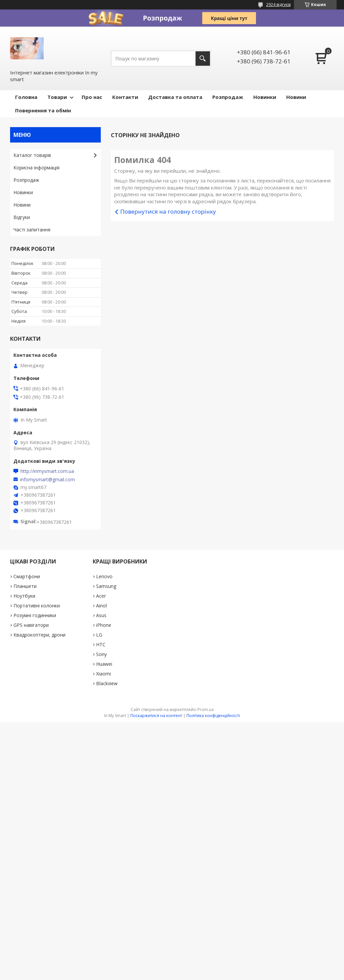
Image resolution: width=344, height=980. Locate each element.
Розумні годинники (35, 615)
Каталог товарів (32, 155)
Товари (57, 97)
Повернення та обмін (43, 110)
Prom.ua (206, 710)
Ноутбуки (24, 596)
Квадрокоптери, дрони (39, 635)
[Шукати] (203, 59)
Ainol (101, 606)
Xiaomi (103, 674)
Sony (101, 654)
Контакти (125, 97)
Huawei (104, 664)
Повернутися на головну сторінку (168, 211)
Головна (26, 97)
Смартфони (27, 576)
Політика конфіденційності (213, 716)
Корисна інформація (36, 168)
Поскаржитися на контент (156, 716)
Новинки (265, 97)
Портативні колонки (37, 606)
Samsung (106, 586)
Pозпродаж (228, 97)
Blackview (107, 683)
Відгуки (22, 217)
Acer (101, 596)
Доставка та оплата (175, 97)
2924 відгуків (278, 5)
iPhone (104, 625)
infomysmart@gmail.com (48, 480)
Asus (101, 615)
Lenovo (104, 576)
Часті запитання (32, 230)
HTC (101, 644)
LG (99, 635)
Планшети (25, 586)
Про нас (92, 97)
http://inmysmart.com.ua (47, 471)
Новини (296, 97)
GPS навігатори (31, 625)
